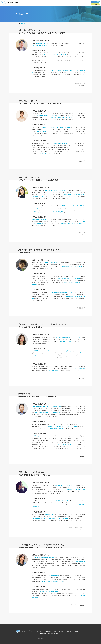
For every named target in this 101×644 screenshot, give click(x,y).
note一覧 (87, 3)
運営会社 (56, 634)
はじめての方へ (42, 3)
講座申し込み (95, 4)
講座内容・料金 (60, 3)
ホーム (17, 24)
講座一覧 (73, 3)
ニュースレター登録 (41, 634)
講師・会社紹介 (80, 3)
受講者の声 (67, 3)
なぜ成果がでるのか (51, 3)
